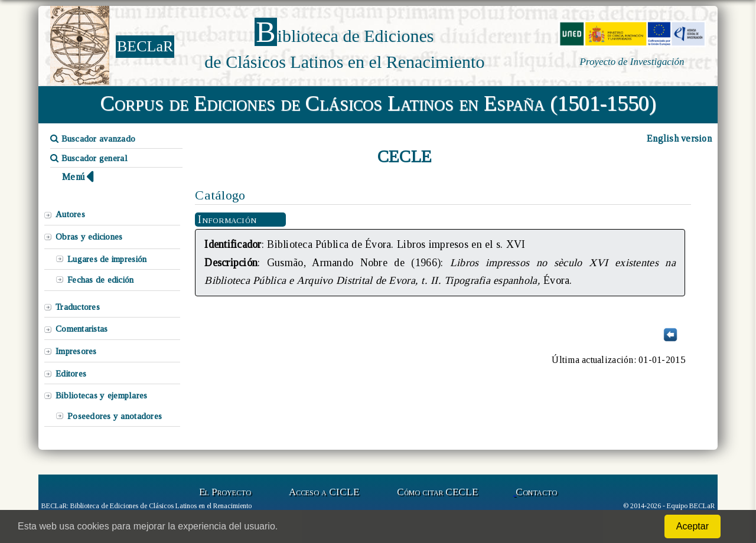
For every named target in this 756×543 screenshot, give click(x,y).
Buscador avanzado (93, 139)
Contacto (536, 492)
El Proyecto (225, 492)
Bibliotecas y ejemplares (101, 395)
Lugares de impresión (107, 259)
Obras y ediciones (89, 237)
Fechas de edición (101, 280)
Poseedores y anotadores (115, 416)
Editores (71, 374)
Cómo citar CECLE (437, 492)
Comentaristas (82, 329)
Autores (70, 214)
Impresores (76, 351)
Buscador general (89, 158)
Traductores (78, 307)
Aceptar (693, 526)
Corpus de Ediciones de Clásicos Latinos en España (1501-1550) (378, 103)
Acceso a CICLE (324, 492)
